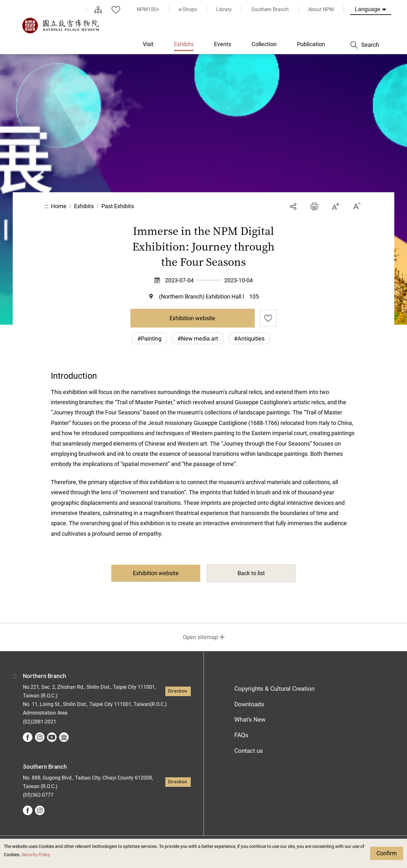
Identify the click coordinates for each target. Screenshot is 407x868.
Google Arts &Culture (64, 737)
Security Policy (36, 855)
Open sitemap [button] (200, 637)
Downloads (249, 704)
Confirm (387, 853)
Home (59, 206)
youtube (52, 737)
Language (368, 9)
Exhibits (84, 206)
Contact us (249, 751)
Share (293, 206)
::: (86, 10)
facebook (28, 737)
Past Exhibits (118, 206)
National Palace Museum (60, 25)
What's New (250, 720)
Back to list (251, 573)
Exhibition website (192, 318)
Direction (177, 691)
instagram (40, 737)
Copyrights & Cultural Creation (274, 689)
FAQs (241, 735)
